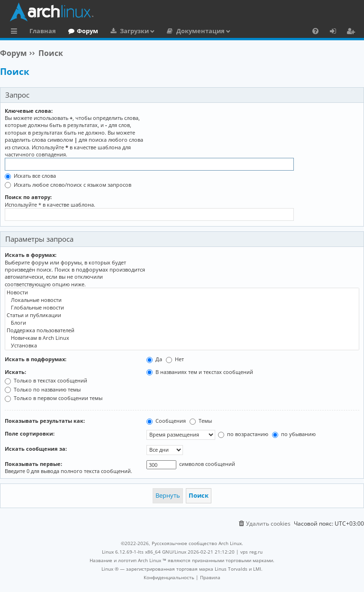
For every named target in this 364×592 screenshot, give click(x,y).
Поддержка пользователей (182, 330)
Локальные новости (182, 300)
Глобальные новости (182, 308)
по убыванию (294, 434)
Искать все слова (30, 176)
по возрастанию (243, 434)
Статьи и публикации (182, 315)
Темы (201, 421)
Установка (182, 346)
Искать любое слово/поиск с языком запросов (68, 185)
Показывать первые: (33, 464)
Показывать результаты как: (45, 421)
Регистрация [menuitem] (353, 32)
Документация (200, 31)
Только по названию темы (43, 389)
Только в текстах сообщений (46, 380)
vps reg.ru (251, 552)
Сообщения (166, 421)
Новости (182, 292)
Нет (175, 359)
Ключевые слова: (29, 111)
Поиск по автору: (28, 197)
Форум (87, 31)
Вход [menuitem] (336, 32)
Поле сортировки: (30, 433)
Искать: (15, 372)
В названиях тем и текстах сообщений (200, 372)
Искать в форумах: (31, 255)
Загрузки (134, 31)
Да (154, 359)
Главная (43, 31)
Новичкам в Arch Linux (182, 338)
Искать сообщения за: (36, 449)
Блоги (182, 323)
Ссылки (16, 32)
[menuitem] (315, 31)
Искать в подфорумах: (36, 359)
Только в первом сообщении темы (54, 398)
